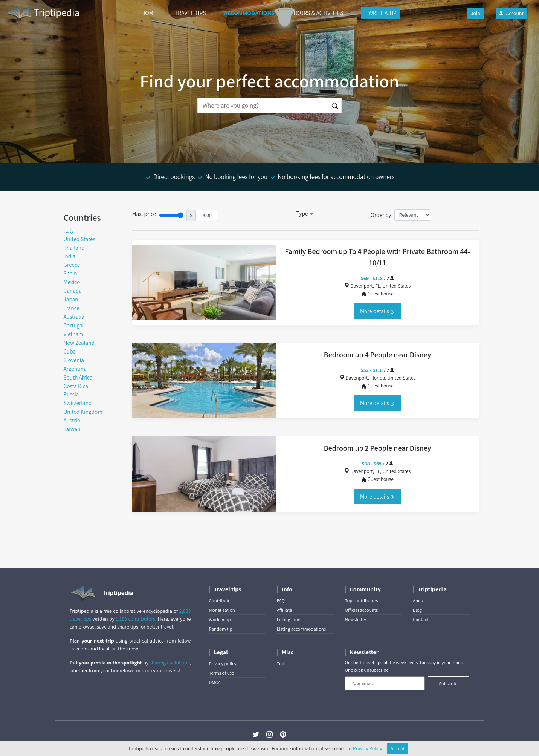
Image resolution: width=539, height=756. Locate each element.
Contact (421, 619)
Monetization (222, 610)
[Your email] (385, 683)
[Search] (263, 106)
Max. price (144, 214)
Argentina (75, 369)
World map (220, 619)
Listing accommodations (301, 629)
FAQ (281, 601)
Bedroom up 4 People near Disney (378, 355)
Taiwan (72, 429)
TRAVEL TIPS (190, 13)
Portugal (74, 325)
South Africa (78, 377)
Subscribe (449, 683)
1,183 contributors (135, 619)
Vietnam (74, 334)
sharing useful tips (169, 663)
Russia (71, 394)
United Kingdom (83, 412)
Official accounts (362, 610)
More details (377, 311)
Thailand (74, 248)
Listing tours (289, 619)
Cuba (70, 351)
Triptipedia (43, 14)
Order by (381, 215)
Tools (282, 663)
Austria (72, 420)
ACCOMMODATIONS (249, 13)
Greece (72, 265)
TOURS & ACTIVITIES (318, 13)
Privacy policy (223, 663)
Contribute (220, 601)
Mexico (72, 282)
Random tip (221, 629)
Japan (71, 299)
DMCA (215, 682)
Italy (69, 230)
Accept (398, 748)
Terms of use (222, 673)
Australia (74, 317)
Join (476, 13)
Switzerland (78, 403)
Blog (417, 610)
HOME (149, 13)
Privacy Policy (367, 748)
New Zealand (79, 343)
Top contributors (362, 601)
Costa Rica (76, 386)
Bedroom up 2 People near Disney (378, 448)
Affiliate (284, 610)
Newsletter (356, 619)
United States (79, 239)
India (70, 256)
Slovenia (74, 360)
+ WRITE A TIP (381, 13)
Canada (73, 291)
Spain (70, 273)
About (419, 601)
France (72, 308)
